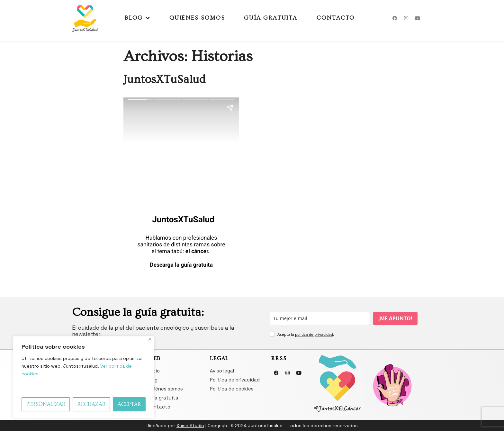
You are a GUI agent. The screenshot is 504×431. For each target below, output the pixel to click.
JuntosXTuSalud (164, 79)
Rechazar (92, 404)
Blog (137, 18)
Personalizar (46, 404)
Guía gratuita (271, 18)
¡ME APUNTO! (395, 318)
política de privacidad (314, 334)
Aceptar (129, 404)
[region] (84, 377)
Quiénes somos (197, 18)
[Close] (150, 339)
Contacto (336, 18)
